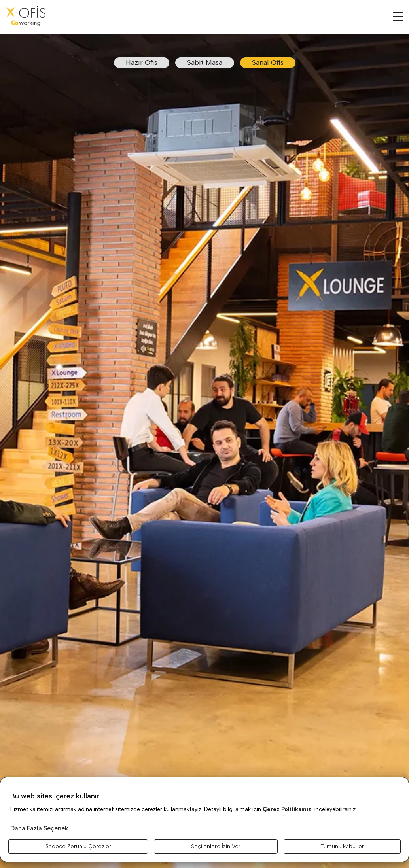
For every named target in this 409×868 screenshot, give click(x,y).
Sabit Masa (205, 62)
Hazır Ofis (142, 62)
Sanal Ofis (268, 62)
